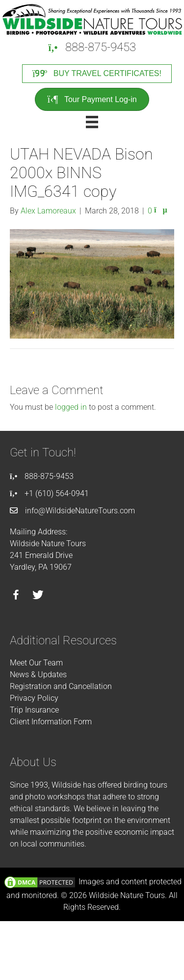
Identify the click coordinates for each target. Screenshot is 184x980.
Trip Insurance (34, 710)
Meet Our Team (36, 663)
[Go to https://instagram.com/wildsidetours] (60, 596)
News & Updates (38, 675)
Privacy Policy (34, 698)
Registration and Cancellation (61, 686)
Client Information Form (51, 722)
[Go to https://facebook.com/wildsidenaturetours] (16, 596)
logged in (71, 407)
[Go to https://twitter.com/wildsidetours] (38, 596)
